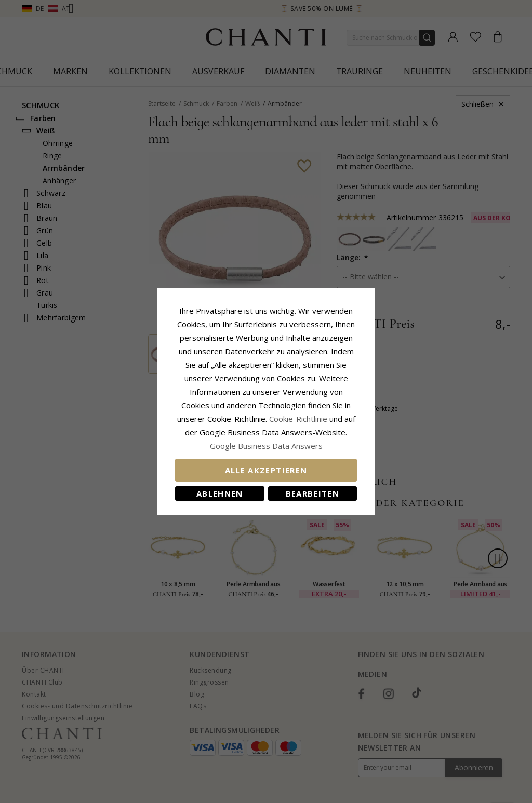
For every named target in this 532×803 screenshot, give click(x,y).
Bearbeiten (313, 493)
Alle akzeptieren (266, 470)
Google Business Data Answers (266, 446)
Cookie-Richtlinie (298, 419)
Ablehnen (220, 493)
